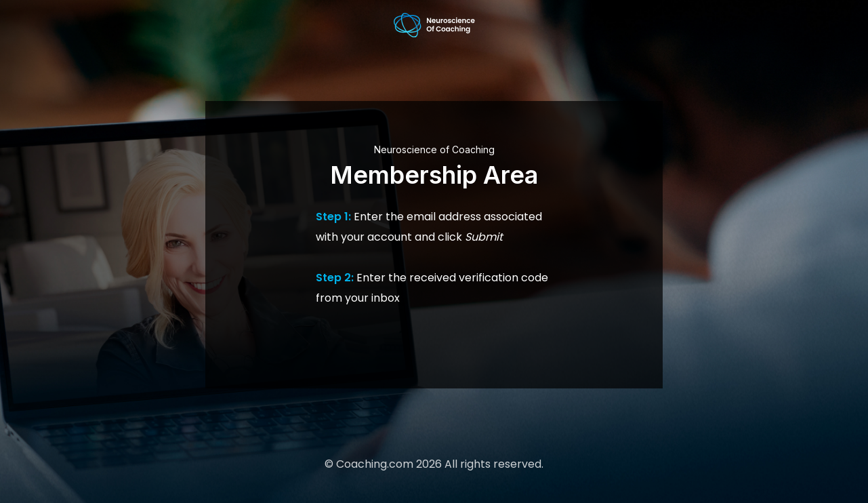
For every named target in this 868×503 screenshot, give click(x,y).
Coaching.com (375, 464)
